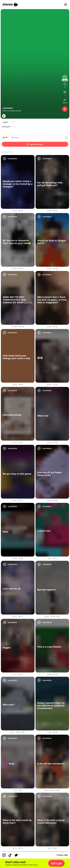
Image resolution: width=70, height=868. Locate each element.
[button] (56, 863)
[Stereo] (10, 5)
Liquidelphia (8, 108)
